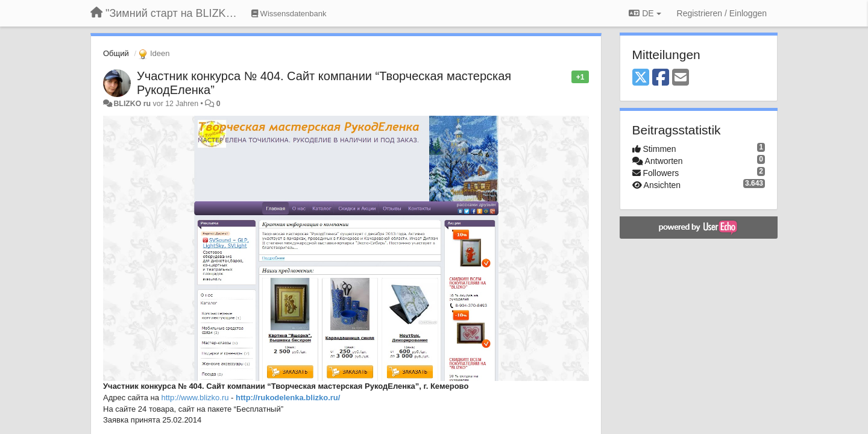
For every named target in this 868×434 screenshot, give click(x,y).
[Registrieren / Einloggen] (722, 13)
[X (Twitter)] (641, 78)
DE (645, 13)
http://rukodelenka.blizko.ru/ (288, 398)
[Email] (681, 78)
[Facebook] (661, 78)
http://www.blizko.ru (195, 398)
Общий (116, 53)
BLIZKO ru (133, 104)
